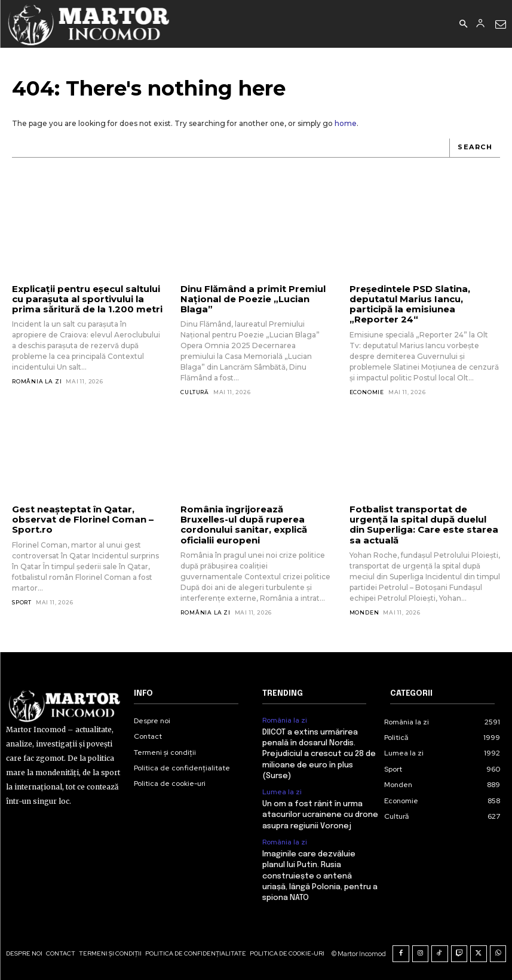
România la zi (37, 381)
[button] (463, 24)
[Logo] (89, 24)
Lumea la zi (282, 792)
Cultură (195, 392)
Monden (364, 612)
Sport (22, 602)
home (346, 123)
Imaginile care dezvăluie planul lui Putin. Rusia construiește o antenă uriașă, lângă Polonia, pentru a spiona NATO (320, 876)
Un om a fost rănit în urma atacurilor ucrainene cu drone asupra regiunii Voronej (320, 815)
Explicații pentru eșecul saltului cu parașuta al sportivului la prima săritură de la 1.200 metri (87, 299)
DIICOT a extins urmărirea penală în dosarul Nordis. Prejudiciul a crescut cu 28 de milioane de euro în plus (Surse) (319, 754)
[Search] (475, 148)
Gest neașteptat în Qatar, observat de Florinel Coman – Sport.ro (83, 520)
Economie (367, 392)
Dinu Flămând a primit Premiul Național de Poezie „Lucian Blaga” (253, 299)
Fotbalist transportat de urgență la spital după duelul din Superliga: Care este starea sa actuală (424, 525)
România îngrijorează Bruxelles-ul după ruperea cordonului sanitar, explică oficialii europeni (244, 525)
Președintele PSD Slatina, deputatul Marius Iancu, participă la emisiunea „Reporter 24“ (410, 304)
